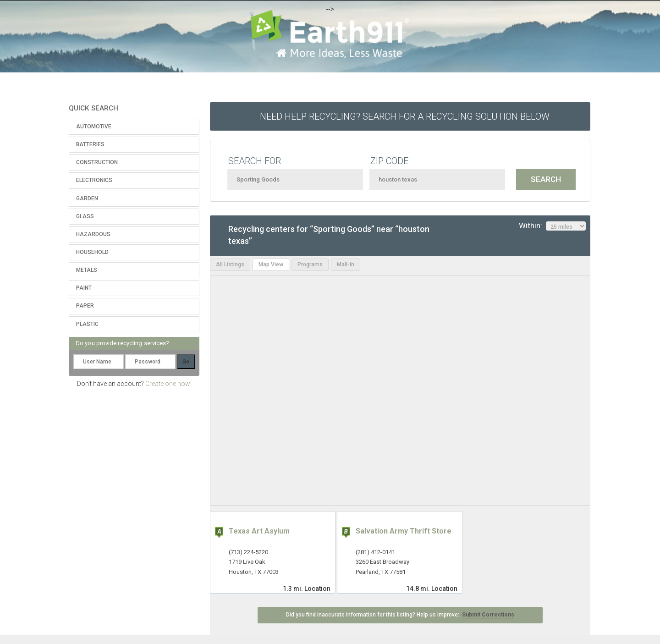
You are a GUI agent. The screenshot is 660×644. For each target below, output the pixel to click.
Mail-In (346, 264)
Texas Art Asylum (259, 531)
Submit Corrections (488, 615)
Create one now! (168, 384)
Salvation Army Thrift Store (404, 531)
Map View (271, 264)
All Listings (230, 264)
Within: (552, 226)
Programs (310, 264)
